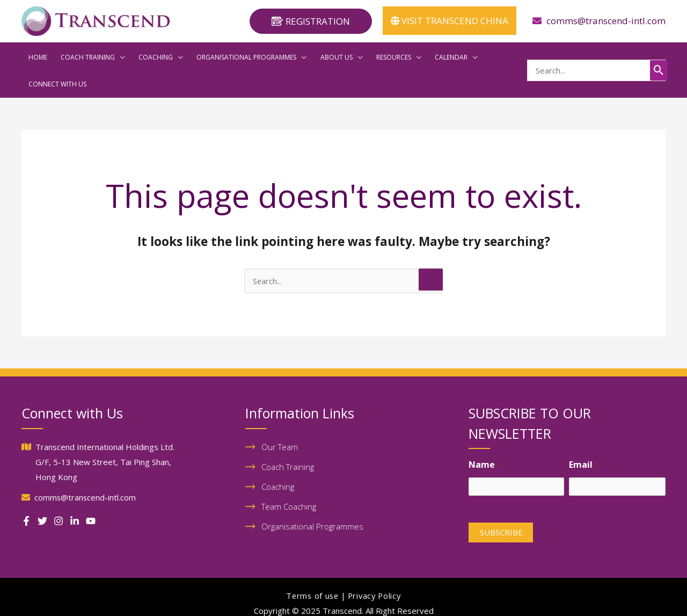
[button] (311, 21)
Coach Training (288, 439)
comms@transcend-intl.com (606, 21)
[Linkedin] (75, 492)
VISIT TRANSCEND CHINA (450, 21)
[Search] (659, 56)
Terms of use (311, 569)
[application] (108, 56)
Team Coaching (289, 480)
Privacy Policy (375, 569)
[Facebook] (26, 492)
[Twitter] (42, 492)
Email (583, 437)
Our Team (280, 418)
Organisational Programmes (312, 499)
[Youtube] (91, 492)
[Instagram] (59, 492)
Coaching (278, 459)
